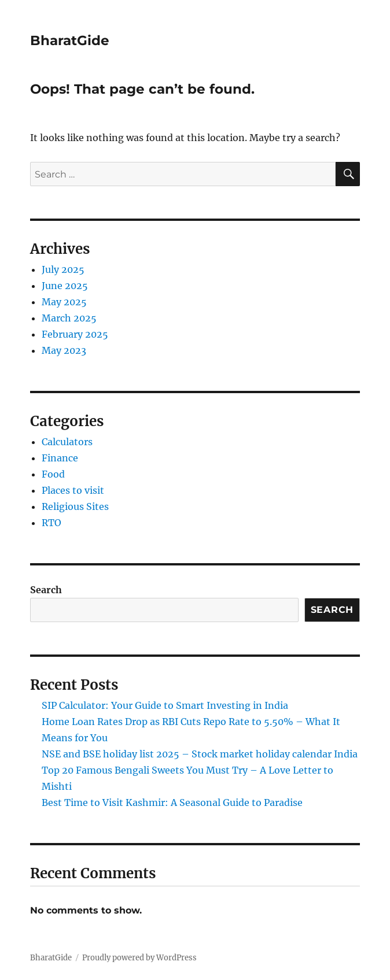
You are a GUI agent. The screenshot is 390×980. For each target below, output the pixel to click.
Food (53, 474)
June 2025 (65, 286)
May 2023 (64, 350)
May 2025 (64, 302)
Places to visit (73, 490)
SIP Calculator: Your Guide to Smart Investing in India (165, 705)
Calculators (67, 442)
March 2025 (69, 318)
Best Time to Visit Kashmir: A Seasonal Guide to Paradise (172, 803)
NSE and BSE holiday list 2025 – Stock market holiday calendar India (200, 754)
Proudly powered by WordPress (139, 958)
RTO (51, 523)
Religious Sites (75, 506)
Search (46, 590)
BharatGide (70, 40)
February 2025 (75, 334)
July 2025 (63, 269)
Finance (60, 458)
